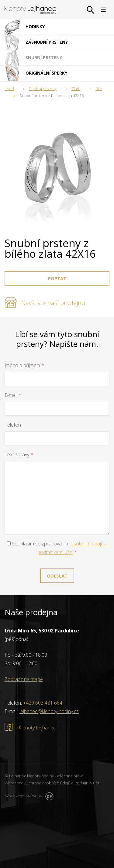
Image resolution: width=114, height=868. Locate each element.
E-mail (13, 395)
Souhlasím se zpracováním (57, 548)
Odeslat (57, 576)
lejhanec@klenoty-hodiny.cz (49, 711)
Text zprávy (19, 454)
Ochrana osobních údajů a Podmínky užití (63, 783)
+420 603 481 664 (43, 703)
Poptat (57, 278)
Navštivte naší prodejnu (53, 303)
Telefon (13, 425)
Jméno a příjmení (24, 365)
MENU (103, 10)
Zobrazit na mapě (24, 679)
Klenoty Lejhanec (37, 728)
